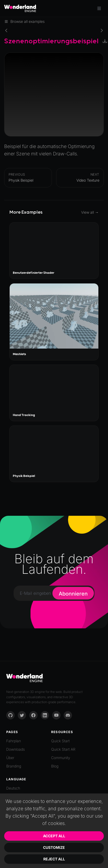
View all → (90, 212)
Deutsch (13, 788)
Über (10, 758)
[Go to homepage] (21, 8)
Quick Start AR (63, 749)
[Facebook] (33, 715)
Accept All (54, 836)
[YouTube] (56, 715)
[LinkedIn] (45, 715)
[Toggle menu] (99, 8)
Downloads (16, 749)
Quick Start (60, 741)
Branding (14, 766)
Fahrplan (14, 741)
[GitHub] (10, 715)
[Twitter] (22, 715)
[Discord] (68, 715)
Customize (54, 847)
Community (61, 758)
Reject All (54, 859)
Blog (55, 766)
